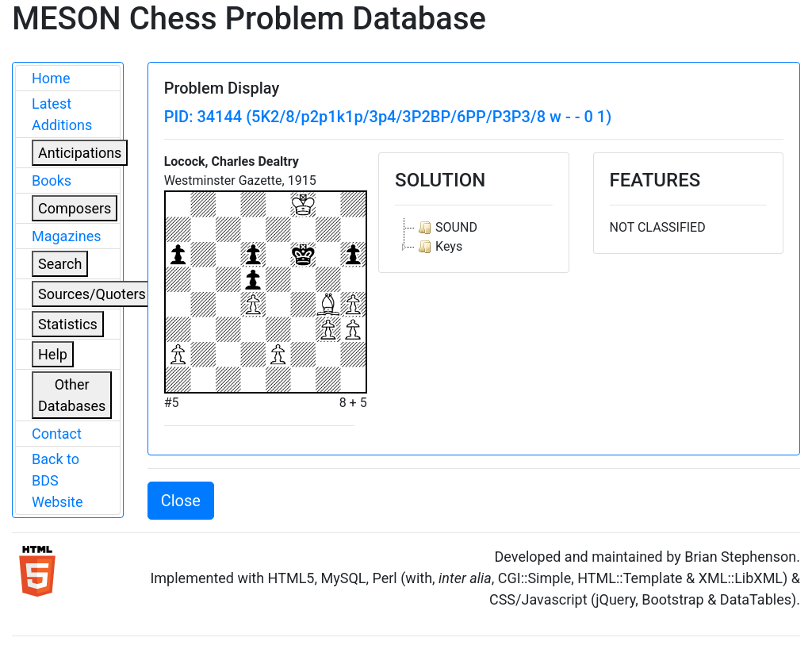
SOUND (446, 228)
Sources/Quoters (92, 294)
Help (53, 354)
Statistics (68, 324)
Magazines (67, 236)
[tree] (473, 237)
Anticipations (80, 153)
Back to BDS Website (57, 480)
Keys (439, 247)
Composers (75, 208)
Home (51, 78)
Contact (57, 434)
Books (52, 180)
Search (60, 264)
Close (181, 501)
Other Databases (72, 395)
